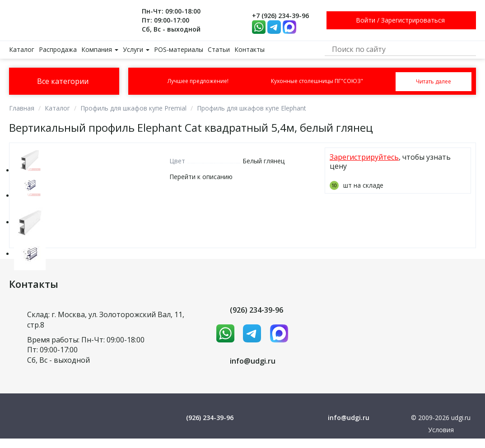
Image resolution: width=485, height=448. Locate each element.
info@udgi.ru (253, 361)
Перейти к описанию (201, 177)
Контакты (249, 49)
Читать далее (434, 81)
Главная (22, 108)
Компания (100, 49)
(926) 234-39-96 (256, 310)
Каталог (22, 49)
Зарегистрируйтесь (364, 157)
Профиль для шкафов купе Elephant (252, 108)
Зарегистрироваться (413, 20)
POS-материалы (179, 49)
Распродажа (58, 49)
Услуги (136, 49)
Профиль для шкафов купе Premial (133, 108)
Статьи (219, 49)
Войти (366, 20)
